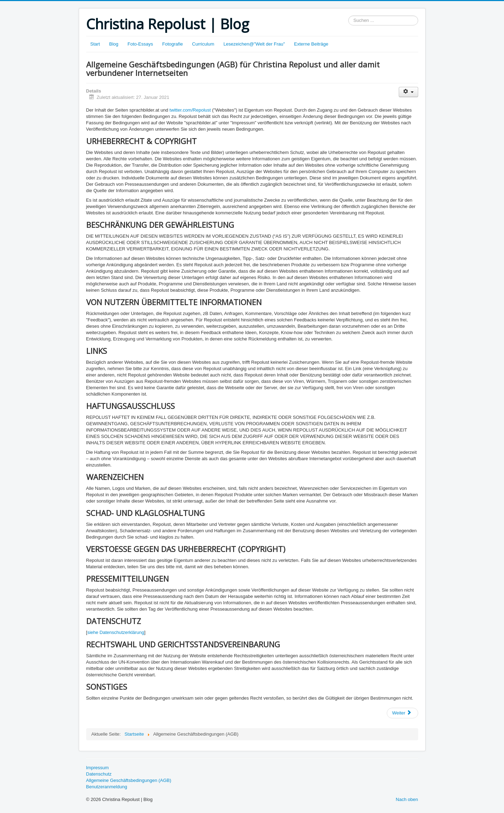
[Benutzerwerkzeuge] (408, 92)
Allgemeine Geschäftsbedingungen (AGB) (129, 780)
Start (95, 44)
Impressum (97, 768)
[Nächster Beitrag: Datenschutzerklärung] (402, 713)
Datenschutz (99, 774)
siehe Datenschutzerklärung (116, 632)
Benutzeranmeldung (107, 787)
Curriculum (203, 44)
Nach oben (407, 799)
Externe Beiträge (311, 44)
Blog (114, 44)
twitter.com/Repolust (190, 110)
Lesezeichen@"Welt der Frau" (254, 44)
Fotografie (173, 44)
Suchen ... (348, 16)
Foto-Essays (140, 44)
